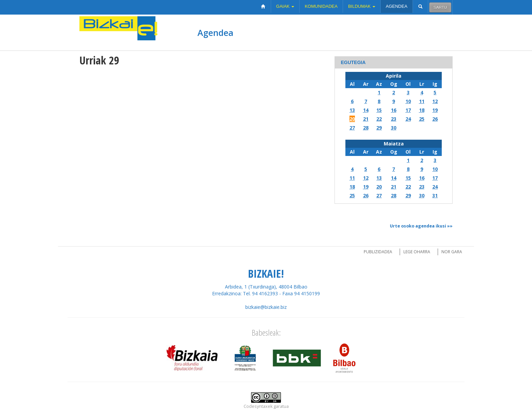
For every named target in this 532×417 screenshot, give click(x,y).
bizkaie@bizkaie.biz (266, 307)
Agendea (397, 6)
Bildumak (362, 6)
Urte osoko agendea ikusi (418, 226)
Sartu (440, 7)
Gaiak (285, 6)
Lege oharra (417, 252)
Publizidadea (378, 252)
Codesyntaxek (258, 406)
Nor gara (452, 252)
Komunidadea (321, 6)
